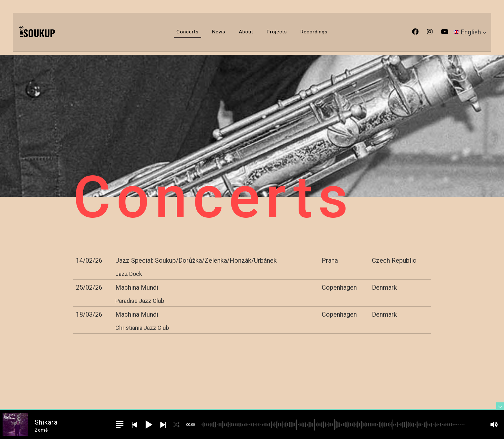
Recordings (314, 32)
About (246, 32)
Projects (277, 32)
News (219, 32)
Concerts (188, 32)
